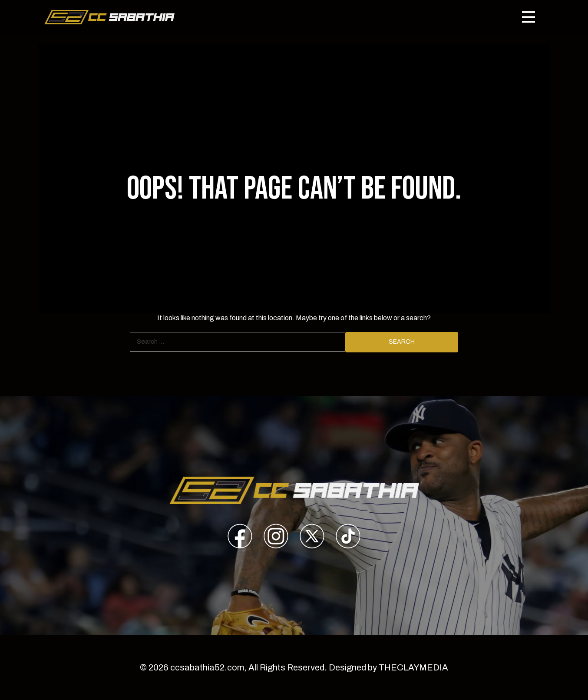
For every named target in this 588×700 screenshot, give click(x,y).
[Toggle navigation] (529, 17)
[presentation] (240, 538)
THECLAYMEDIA (413, 667)
